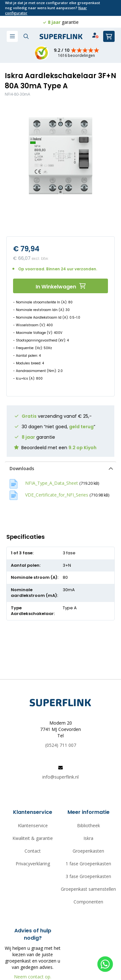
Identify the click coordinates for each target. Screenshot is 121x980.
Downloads (22, 468)
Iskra (88, 838)
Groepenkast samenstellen (88, 889)
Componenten (88, 902)
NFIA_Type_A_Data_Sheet (52, 483)
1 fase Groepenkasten (88, 864)
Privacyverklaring (33, 864)
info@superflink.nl (60, 777)
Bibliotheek (89, 825)
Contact (33, 851)
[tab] (60, 468)
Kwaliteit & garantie (33, 838)
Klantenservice (33, 825)
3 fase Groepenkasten (88, 876)
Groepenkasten (88, 851)
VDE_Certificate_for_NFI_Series (57, 495)
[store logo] (61, 37)
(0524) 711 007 (61, 745)
